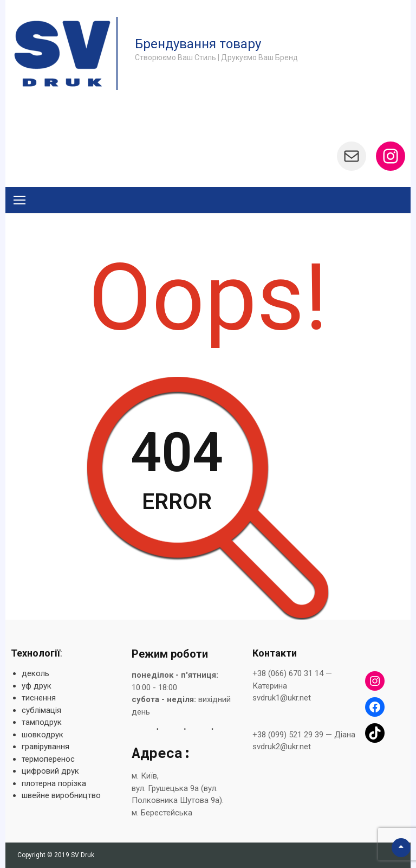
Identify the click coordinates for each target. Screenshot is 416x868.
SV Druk (83, 855)
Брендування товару (198, 44)
